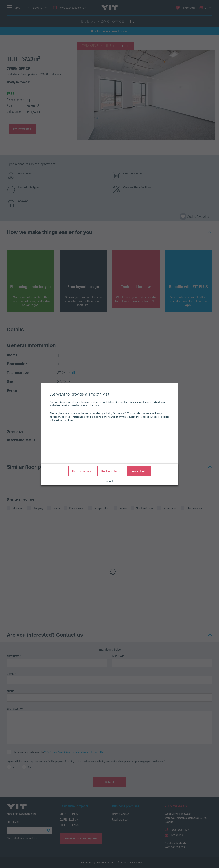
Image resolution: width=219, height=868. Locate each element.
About (110, 481)
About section (64, 420)
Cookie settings (111, 471)
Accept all (139, 471)
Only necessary (82, 471)
